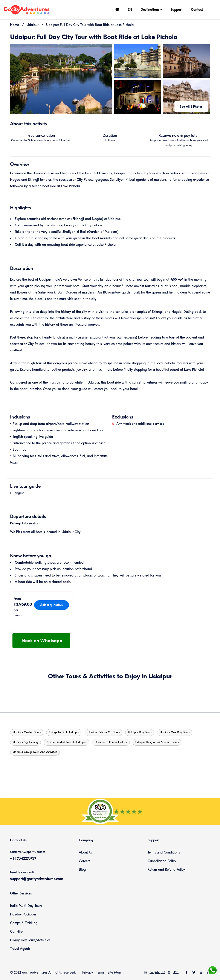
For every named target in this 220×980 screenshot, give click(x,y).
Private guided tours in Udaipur (66, 742)
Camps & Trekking (24, 923)
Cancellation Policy (162, 861)
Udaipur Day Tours (140, 732)
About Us (86, 852)
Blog (82, 870)
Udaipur (33, 25)
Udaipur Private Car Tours (104, 732)
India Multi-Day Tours (26, 906)
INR (116, 10)
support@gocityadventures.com (37, 879)
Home (15, 25)
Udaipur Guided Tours (27, 732)
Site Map (114, 972)
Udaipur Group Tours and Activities (35, 752)
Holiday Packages (23, 914)
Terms (100, 972)
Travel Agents (20, 949)
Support (176, 10)
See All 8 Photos (191, 107)
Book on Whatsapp (42, 641)
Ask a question (51, 605)
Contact (197, 10)
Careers (84, 861)
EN (130, 10)
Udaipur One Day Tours (175, 732)
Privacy (88, 972)
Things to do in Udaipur (64, 732)
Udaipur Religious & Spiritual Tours (157, 742)
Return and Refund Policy (166, 870)
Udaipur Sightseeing (25, 742)
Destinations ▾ (151, 10)
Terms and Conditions (164, 852)
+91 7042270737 (23, 859)
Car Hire (16, 932)
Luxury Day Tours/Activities (30, 940)
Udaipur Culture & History (111, 742)
